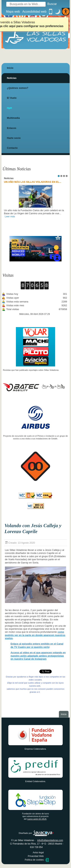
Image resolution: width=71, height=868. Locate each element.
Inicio (10, 68)
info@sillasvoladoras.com (50, 840)
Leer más (10, 216)
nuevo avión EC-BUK (37, 819)
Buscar (52, 4)
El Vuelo (12, 98)
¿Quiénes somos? (18, 88)
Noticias (12, 78)
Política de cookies (34, 860)
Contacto (12, 148)
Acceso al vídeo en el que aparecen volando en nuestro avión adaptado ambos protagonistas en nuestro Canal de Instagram (38, 656)
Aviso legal (38, 853)
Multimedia (13, 118)
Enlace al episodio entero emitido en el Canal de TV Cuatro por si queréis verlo (37, 645)
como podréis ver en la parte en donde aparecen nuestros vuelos (35, 635)
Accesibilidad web (34, 12)
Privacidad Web (36, 856)
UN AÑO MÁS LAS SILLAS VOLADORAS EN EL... (33, 182)
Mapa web (13, 12)
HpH (10, 108)
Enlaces (12, 128)
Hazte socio (14, 138)
